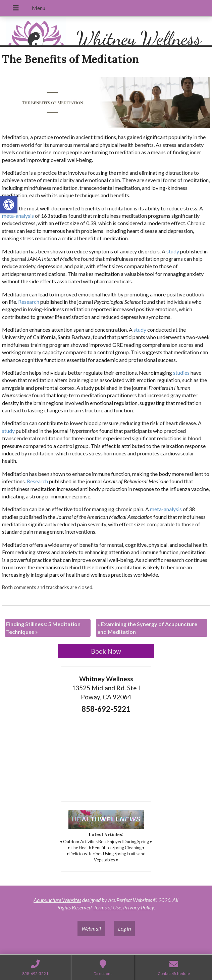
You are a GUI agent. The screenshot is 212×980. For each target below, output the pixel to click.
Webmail (91, 928)
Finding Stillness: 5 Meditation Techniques (43, 628)
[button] (9, 205)
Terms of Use (107, 907)
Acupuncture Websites (57, 900)
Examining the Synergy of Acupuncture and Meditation (147, 628)
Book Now (106, 651)
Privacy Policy (139, 907)
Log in (124, 928)
